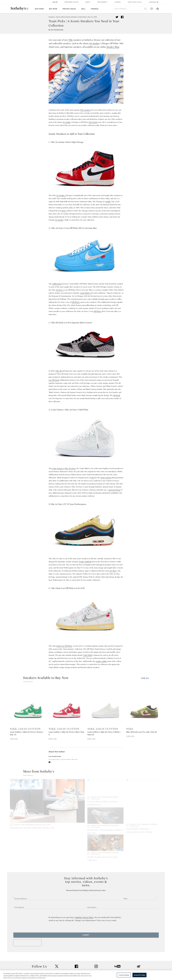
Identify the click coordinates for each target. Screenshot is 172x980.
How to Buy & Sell (135, 2)
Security (104, 953)
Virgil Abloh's (85, 293)
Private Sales (69, 9)
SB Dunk (117, 395)
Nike (71, 40)
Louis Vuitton (106, 478)
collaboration (57, 284)
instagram (96, 939)
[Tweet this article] (117, 17)
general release (115, 490)
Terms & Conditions (108, 957)
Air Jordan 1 (61, 195)
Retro (64, 211)
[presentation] (27, 916)
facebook (76, 939)
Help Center (56, 953)
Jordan (108, 202)
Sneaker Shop (113, 47)
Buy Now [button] (53, 9)
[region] (86, 975)
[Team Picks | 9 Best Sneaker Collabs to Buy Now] (144, 788)
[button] (87, 679)
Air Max (113, 571)
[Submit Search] (145, 9)
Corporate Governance (85, 961)
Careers (79, 965)
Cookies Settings (124, 975)
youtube (117, 939)
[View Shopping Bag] (158, 9)
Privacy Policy (81, 957)
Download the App (58, 961)
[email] (49, 762)
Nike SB (59, 371)
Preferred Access (71, 2)
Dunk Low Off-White (64, 646)
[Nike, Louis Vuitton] (28, 706)
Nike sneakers (86, 110)
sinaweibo (139, 939)
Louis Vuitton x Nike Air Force (64, 468)
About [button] (88, 2)
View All (145, 678)
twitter (57, 939)
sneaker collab (101, 661)
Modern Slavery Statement (111, 965)
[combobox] (130, 9)
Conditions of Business (110, 961)
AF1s (93, 478)
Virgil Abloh (87, 655)
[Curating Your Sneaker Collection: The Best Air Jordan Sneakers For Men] (47, 801)
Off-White (97, 311)
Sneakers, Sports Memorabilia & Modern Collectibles (68, 17)
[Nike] (144, 706)
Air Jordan (94, 43)
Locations (55, 957)
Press (78, 953)
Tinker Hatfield (85, 562)
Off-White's (76, 302)
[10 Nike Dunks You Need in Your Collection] (144, 816)
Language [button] (153, 2)
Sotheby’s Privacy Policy (84, 890)
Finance (95, 9)
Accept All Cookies (139, 975)
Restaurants (102, 2)
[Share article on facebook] (122, 17)
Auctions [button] (39, 9)
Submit (86, 908)
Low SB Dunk (54, 380)
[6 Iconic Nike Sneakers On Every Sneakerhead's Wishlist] (105, 801)
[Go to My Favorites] (152, 9)
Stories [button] (118, 2)
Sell (83, 9)
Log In (55, 2)
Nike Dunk (93, 122)
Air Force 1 (60, 290)
